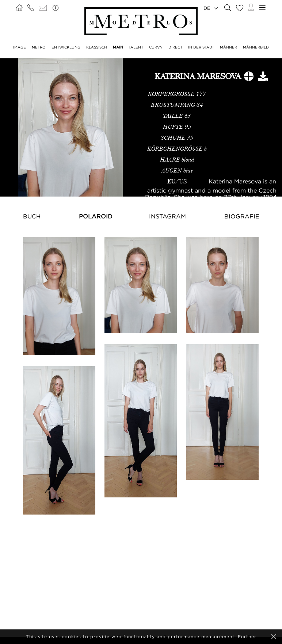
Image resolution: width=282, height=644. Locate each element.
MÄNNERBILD (256, 47)
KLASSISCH (97, 47)
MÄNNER (228, 47)
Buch (32, 216)
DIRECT (175, 47)
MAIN (118, 47)
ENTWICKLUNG (66, 47)
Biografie (242, 216)
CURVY (156, 47)
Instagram (167, 216)
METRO (39, 47)
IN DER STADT (201, 47)
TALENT (136, 47)
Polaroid (96, 216)
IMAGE (20, 47)
